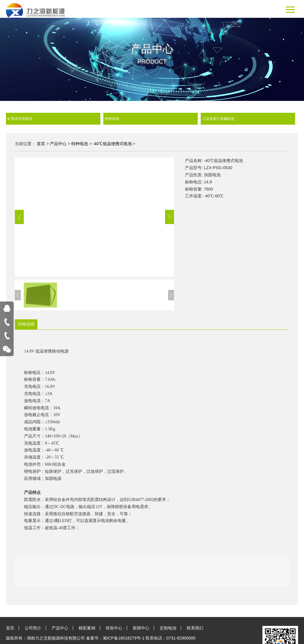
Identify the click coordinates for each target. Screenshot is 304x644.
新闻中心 (141, 628)
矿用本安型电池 (54, 119)
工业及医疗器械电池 (249, 119)
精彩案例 (87, 628)
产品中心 (58, 144)
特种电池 (151, 119)
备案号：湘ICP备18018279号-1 (115, 638)
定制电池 (168, 628)
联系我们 (195, 628)
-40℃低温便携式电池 (112, 144)
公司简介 (33, 628)
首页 (41, 144)
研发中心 (114, 628)
